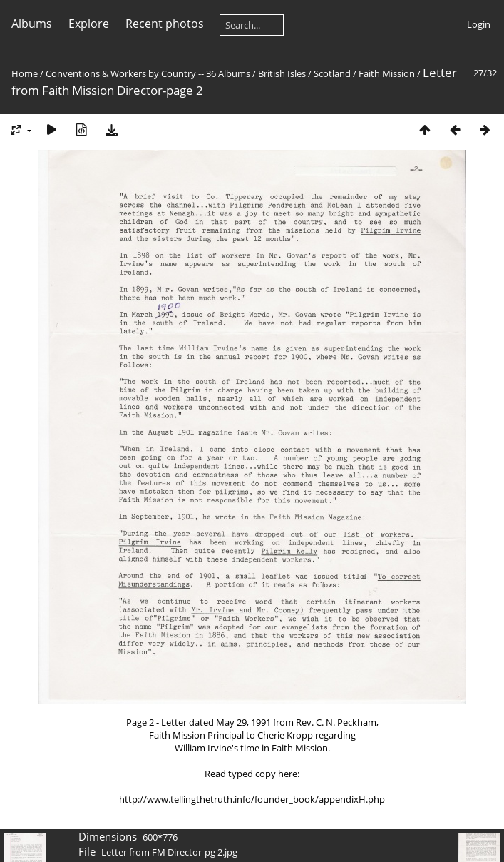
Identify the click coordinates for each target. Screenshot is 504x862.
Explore (89, 24)
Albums (32, 24)
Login (479, 24)
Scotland (332, 73)
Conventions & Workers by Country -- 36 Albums (148, 73)
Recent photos (165, 24)
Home (25, 73)
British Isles (282, 73)
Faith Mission (387, 73)
